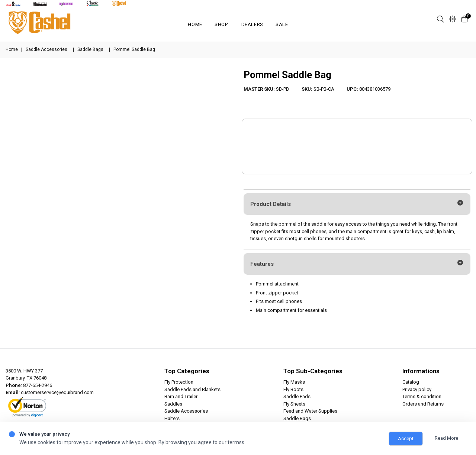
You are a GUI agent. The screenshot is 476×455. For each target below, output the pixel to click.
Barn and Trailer (181, 396)
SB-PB (282, 89)
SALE (282, 24)
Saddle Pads (297, 396)
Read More (446, 438)
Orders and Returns (423, 404)
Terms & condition (422, 396)
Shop (221, 24)
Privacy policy (417, 389)
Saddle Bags (90, 49)
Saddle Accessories (46, 49)
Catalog (411, 382)
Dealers (253, 24)
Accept (406, 438)
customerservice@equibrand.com (57, 392)
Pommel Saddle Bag (287, 75)
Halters (172, 418)
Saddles (173, 404)
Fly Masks (294, 382)
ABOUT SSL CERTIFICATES (32, 414)
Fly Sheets (294, 404)
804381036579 (375, 89)
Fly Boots (293, 389)
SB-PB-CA (324, 89)
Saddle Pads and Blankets (192, 389)
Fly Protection (179, 382)
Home (195, 24)
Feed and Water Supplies (310, 411)
